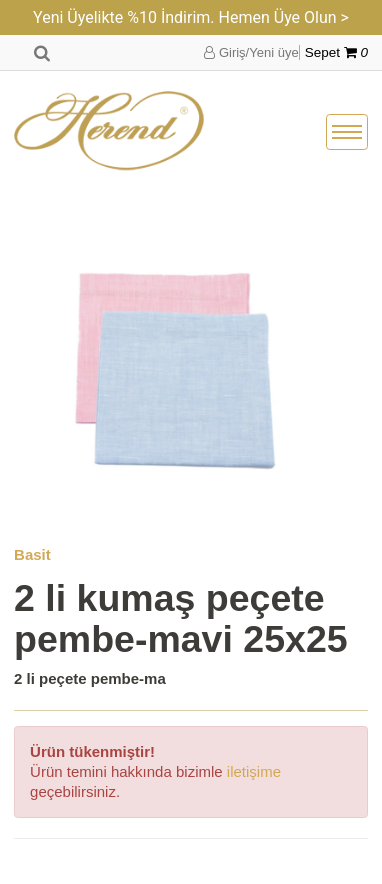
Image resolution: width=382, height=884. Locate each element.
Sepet (336, 52)
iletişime (254, 771)
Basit (32, 554)
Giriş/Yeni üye (251, 52)
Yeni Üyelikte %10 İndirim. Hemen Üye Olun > (191, 17)
